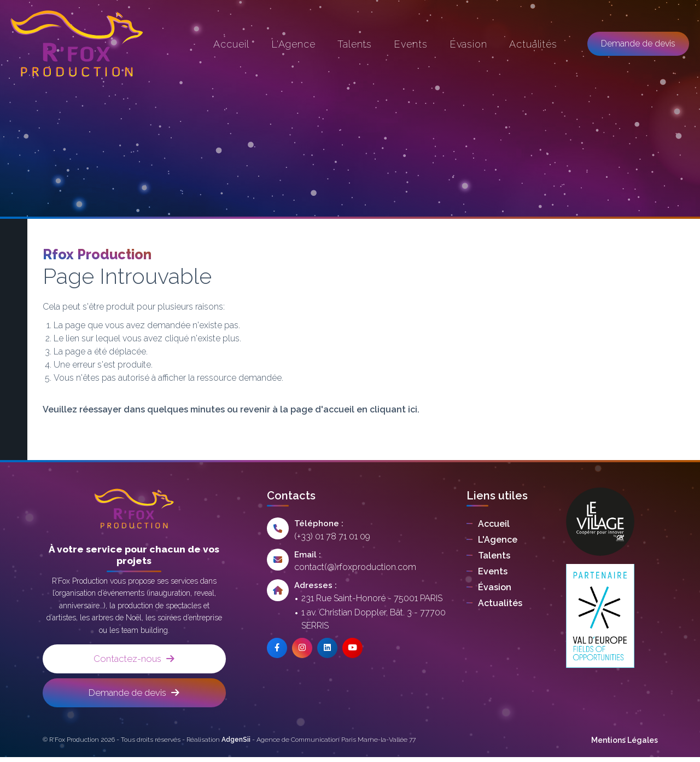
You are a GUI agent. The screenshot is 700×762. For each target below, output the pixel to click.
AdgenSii (236, 744)
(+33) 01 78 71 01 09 (332, 536)
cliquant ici (393, 409)
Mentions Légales (625, 745)
